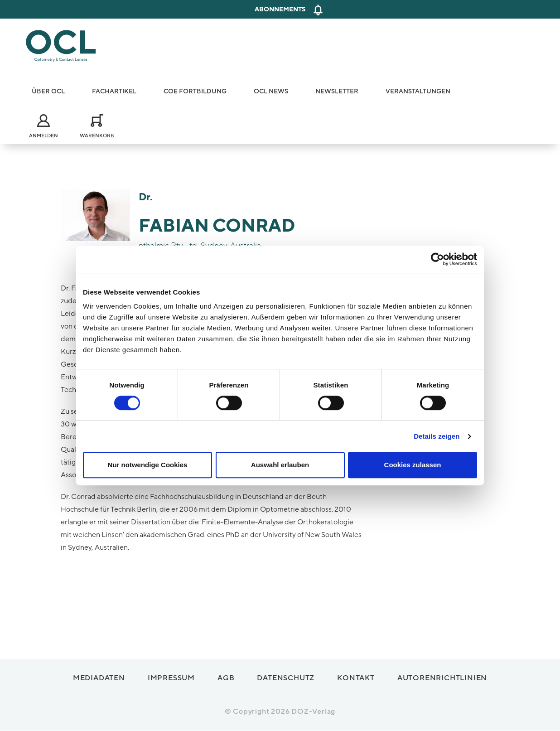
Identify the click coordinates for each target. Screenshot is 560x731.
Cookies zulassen (413, 465)
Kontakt (356, 678)
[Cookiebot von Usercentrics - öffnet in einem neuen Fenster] (437, 259)
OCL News (271, 91)
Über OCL (48, 91)
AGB (226, 678)
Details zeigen (437, 436)
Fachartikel (114, 91)
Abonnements (280, 9)
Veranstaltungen (418, 91)
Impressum (171, 678)
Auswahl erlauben (280, 465)
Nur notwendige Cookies (148, 465)
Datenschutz (286, 678)
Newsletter (337, 91)
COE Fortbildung (195, 91)
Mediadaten (99, 678)
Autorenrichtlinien (442, 678)
